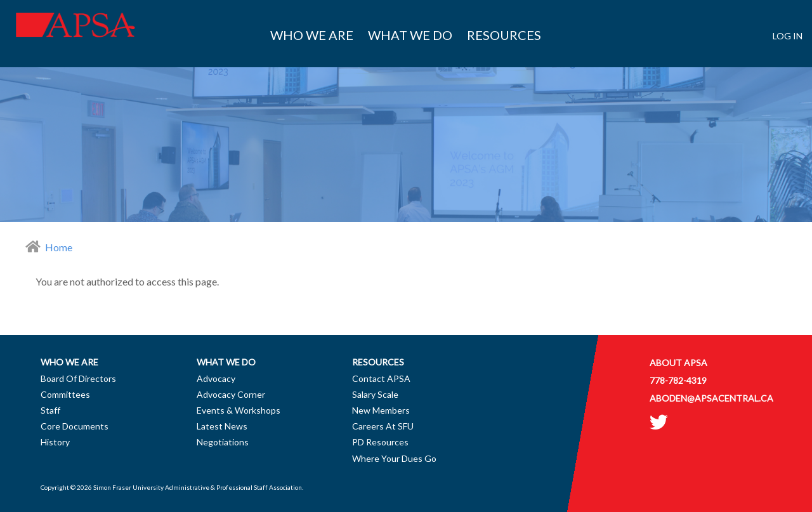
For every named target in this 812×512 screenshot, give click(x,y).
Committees (65, 394)
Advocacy (216, 378)
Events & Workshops (239, 410)
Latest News (222, 426)
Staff (50, 410)
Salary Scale (375, 394)
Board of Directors (78, 378)
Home (59, 247)
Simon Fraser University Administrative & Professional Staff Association (198, 487)
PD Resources (380, 442)
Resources (504, 35)
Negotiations (223, 442)
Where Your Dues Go (394, 458)
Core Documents (75, 426)
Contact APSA (381, 378)
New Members (381, 410)
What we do (410, 35)
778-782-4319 (678, 380)
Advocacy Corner (231, 394)
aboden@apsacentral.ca (711, 398)
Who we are (312, 35)
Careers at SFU (383, 426)
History (55, 442)
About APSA (678, 363)
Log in (788, 36)
